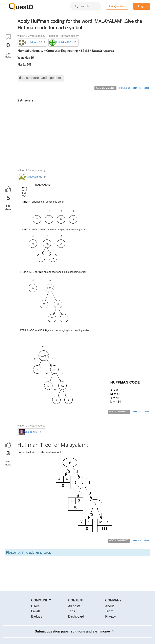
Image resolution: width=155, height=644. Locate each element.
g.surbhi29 (31, 432)
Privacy (110, 616)
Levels (36, 611)
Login (142, 6)
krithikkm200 (64, 42)
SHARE (137, 88)
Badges (37, 616)
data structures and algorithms (41, 78)
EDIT (147, 88)
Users (35, 606)
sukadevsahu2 (34, 177)
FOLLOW (125, 88)
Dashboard (76, 616)
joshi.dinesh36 (33, 42)
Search (82, 6)
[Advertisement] (84, 135)
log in (21, 553)
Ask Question (117, 6)
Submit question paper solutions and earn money (74, 631)
